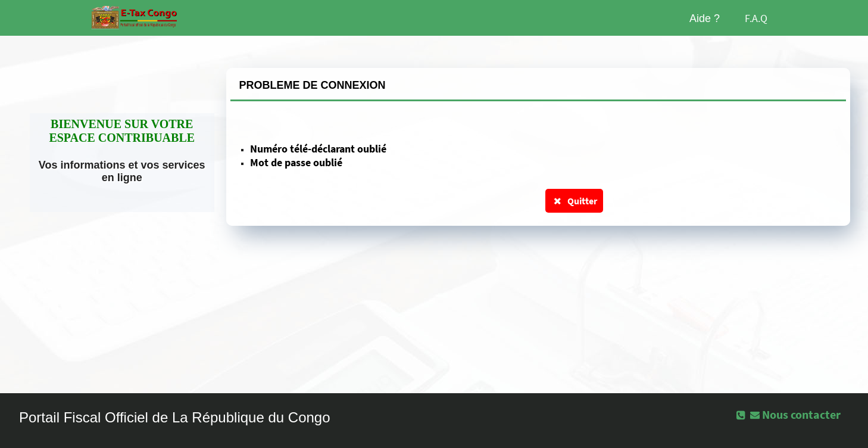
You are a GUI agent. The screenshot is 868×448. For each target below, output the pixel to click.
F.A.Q (756, 18)
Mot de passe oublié (296, 162)
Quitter (574, 201)
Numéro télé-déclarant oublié (318, 149)
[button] (797, 415)
